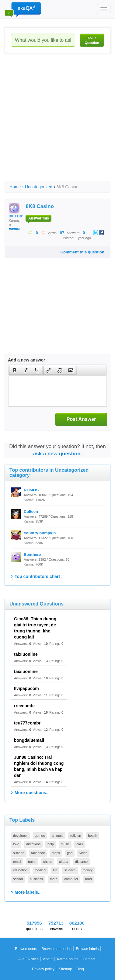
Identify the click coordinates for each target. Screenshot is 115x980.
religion (76, 836)
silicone (19, 853)
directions (33, 844)
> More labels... (26, 892)
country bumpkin (40, 533)
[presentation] (15, 370)
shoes (48, 862)
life (55, 870)
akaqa (64, 862)
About (48, 959)
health (92, 836)
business (36, 879)
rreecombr (24, 706)
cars (80, 844)
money (88, 870)
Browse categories (56, 949)
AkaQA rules (28, 959)
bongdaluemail (29, 740)
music (65, 844)
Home (15, 187)
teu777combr (27, 723)
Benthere (32, 554)
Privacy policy (43, 969)
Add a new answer (26, 360)
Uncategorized (39, 187)
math (54, 879)
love (16, 844)
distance (81, 862)
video (83, 853)
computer (71, 879)
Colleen (31, 511)
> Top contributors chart (35, 576)
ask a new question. (58, 454)
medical (40, 870)
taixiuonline (26, 654)
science (70, 870)
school (18, 879)
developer (20, 836)
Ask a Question (92, 40)
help (51, 844)
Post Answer (81, 419)
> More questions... (30, 793)
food (88, 879)
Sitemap (65, 969)
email (17, 862)
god (70, 853)
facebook (38, 853)
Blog (80, 969)
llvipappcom (26, 688)
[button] (15, 370)
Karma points (68, 959)
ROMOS (31, 490)
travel (32, 862)
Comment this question (82, 252)
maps (56, 853)
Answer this (39, 218)
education (20, 870)
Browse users (26, 949)
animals (57, 836)
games (40, 836)
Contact (89, 959)
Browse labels (87, 949)
